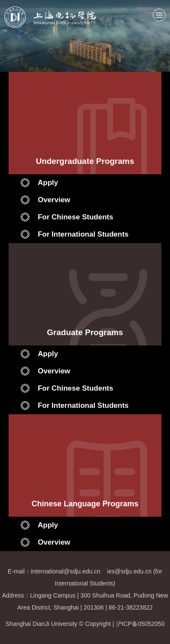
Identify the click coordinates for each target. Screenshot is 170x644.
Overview (54, 200)
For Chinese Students (76, 217)
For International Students (83, 234)
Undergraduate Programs (85, 161)
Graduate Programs (85, 332)
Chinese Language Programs (85, 504)
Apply (48, 183)
